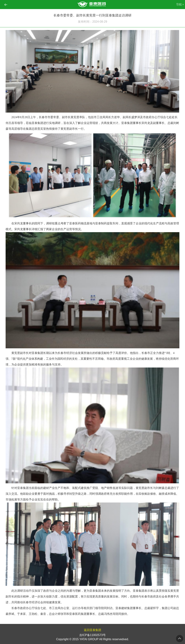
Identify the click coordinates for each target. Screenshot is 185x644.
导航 (179, 4)
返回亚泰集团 (92, 630)
